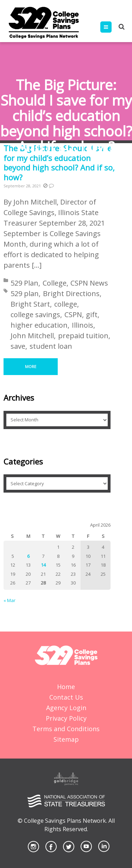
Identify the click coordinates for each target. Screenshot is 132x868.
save (18, 346)
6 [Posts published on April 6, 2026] (28, 556)
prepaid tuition (83, 336)
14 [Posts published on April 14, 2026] (43, 565)
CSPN (73, 315)
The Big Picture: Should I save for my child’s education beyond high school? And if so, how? (59, 163)
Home (66, 687)
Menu (111, 27)
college (66, 304)
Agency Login (66, 708)
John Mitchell (32, 336)
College (55, 283)
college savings (35, 315)
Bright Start (30, 304)
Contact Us (66, 697)
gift (92, 315)
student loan (51, 346)
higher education (39, 325)
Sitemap (66, 739)
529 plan (25, 293)
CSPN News (89, 283)
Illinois (83, 325)
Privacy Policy (66, 718)
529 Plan (24, 283)
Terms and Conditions (66, 729)
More (31, 366)
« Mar (10, 600)
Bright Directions (71, 293)
